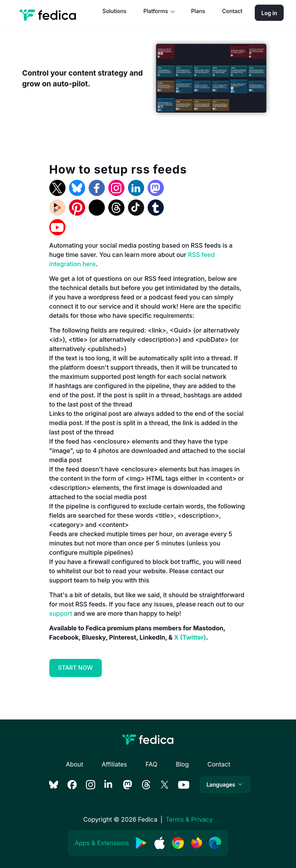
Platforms (156, 11)
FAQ (151, 764)
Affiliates (114, 764)
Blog (182, 764)
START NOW (76, 668)
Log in (269, 13)
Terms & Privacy (189, 819)
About (75, 764)
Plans (198, 11)
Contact (232, 11)
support (61, 613)
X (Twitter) (190, 637)
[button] (225, 785)
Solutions (114, 11)
